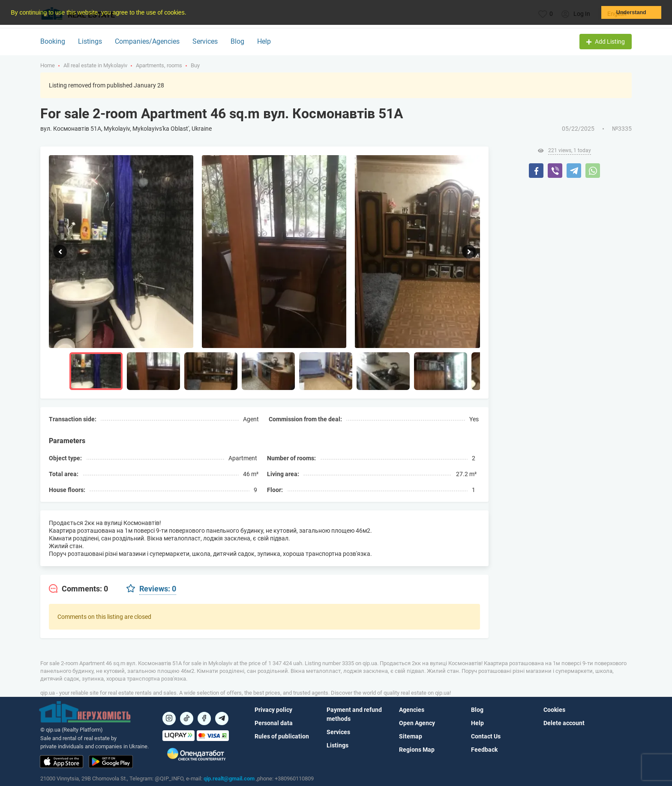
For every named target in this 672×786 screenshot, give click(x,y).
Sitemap (411, 736)
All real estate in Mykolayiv (95, 65)
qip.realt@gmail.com (229, 778)
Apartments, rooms (159, 65)
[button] (189, 13)
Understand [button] (631, 12)
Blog (237, 41)
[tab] (78, 589)
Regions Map (417, 750)
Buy (195, 65)
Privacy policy (273, 710)
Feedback (484, 750)
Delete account (564, 723)
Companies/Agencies (147, 41)
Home (48, 65)
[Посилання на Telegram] (222, 718)
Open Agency (417, 723)
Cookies (554, 710)
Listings (90, 41)
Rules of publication (282, 736)
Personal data (274, 723)
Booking (53, 41)
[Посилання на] (169, 718)
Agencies (412, 710)
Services (205, 41)
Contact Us (486, 736)
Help (264, 41)
